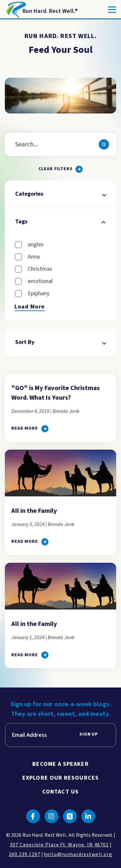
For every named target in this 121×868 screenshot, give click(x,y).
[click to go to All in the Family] (30, 542)
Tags (60, 222)
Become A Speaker (60, 764)
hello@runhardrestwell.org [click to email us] (78, 854)
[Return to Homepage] (41, 10)
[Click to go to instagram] (51, 816)
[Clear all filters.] (61, 169)
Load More (30, 307)
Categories (60, 194)
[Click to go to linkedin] (88, 816)
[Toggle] (112, 10)
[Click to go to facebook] (33, 816)
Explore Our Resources (60, 778)
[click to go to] (30, 429)
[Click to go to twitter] (70, 816)
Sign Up (89, 734)
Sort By (60, 342)
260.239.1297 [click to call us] (25, 854)
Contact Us (60, 792)
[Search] (104, 144)
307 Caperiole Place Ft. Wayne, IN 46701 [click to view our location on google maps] (59, 845)
